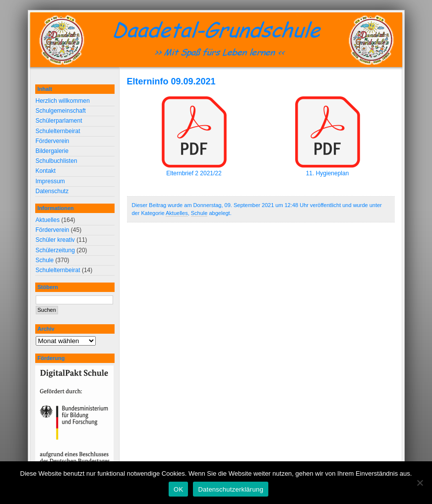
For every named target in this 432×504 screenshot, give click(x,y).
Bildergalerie (52, 151)
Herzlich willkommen (63, 101)
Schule (199, 213)
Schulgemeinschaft (61, 111)
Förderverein (53, 141)
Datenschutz (52, 191)
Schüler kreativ (55, 240)
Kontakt (46, 171)
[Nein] (420, 483)
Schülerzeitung (55, 250)
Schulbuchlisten (57, 161)
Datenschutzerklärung (230, 489)
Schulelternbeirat (58, 131)
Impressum (50, 181)
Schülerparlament (59, 121)
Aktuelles (177, 213)
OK (178, 489)
